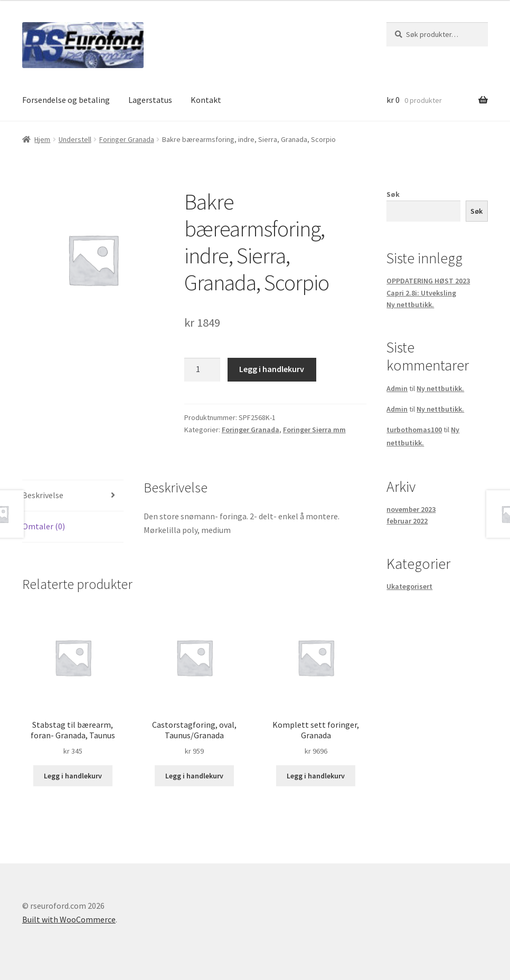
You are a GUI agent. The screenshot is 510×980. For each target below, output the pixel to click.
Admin (397, 388)
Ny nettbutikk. (410, 305)
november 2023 (411, 509)
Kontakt (206, 100)
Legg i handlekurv (272, 369)
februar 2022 (407, 521)
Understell (75, 139)
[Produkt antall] (202, 370)
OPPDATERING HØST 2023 (428, 281)
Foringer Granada (127, 139)
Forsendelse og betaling (66, 100)
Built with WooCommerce (69, 919)
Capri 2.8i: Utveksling (421, 293)
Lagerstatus (150, 100)
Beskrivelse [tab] (43, 495)
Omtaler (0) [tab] (44, 526)
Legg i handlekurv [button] (73, 776)
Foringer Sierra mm (314, 430)
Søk (393, 194)
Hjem (42, 139)
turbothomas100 (414, 430)
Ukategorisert (409, 586)
